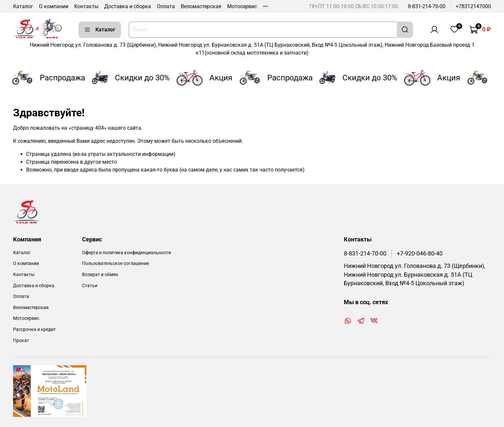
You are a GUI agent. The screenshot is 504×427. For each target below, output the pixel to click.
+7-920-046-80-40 (420, 254)
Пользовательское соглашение (116, 263)
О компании (54, 6)
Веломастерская (201, 6)
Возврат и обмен (100, 275)
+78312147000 (473, 6)
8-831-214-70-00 (427, 6)
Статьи (90, 286)
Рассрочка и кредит (34, 329)
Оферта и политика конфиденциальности (126, 253)
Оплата (166, 6)
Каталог (23, 6)
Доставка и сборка (128, 6)
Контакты (86, 6)
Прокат (21, 341)
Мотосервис (242, 6)
